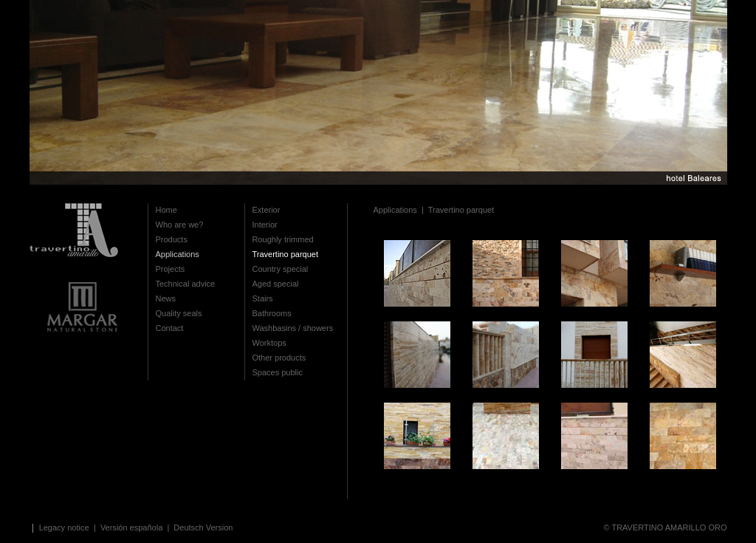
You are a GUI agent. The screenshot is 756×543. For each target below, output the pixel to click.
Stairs (263, 298)
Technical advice (186, 284)
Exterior (267, 210)
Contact (170, 328)
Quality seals (179, 313)
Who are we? (180, 225)
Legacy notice (65, 527)
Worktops (269, 343)
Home (166, 210)
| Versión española (129, 527)
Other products (279, 358)
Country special (281, 269)
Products (172, 239)
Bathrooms (272, 313)
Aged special (276, 284)
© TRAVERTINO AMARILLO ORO (665, 527)
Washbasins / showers (293, 328)
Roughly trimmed (283, 239)
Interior (265, 225)
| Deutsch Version (199, 527)
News (166, 298)
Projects (171, 269)
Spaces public (278, 372)
